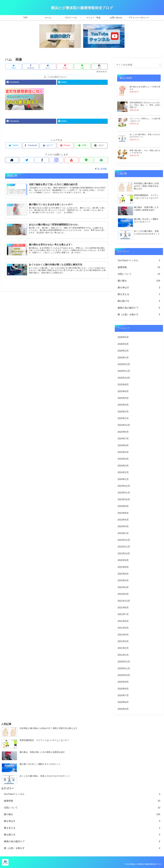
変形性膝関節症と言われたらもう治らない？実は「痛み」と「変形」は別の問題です (145, 105)
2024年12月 (124, 425)
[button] (160, 65)
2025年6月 (123, 391)
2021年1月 (123, 655)
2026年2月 (123, 351)
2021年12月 (124, 601)
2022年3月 (123, 594)
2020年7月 (123, 695)
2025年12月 (124, 364)
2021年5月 (123, 628)
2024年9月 (123, 432)
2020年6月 (123, 702)
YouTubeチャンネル (139, 260)
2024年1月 (123, 479)
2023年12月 (124, 486)
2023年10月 (124, 499)
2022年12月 (124, 540)
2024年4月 (123, 459)
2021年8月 (123, 608)
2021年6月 (123, 621)
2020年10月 (124, 675)
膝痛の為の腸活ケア (139, 308)
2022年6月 (123, 574)
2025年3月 (123, 405)
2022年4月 (123, 587)
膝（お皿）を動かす (139, 314)
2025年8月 (123, 385)
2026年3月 (123, 344)
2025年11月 (124, 371)
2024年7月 (123, 439)
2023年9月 (123, 506)
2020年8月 (123, 689)
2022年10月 (124, 554)
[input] (139, 65)
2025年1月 (123, 418)
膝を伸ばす (139, 288)
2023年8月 (123, 513)
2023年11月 (124, 493)
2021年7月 (123, 614)
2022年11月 (124, 547)
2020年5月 (123, 709)
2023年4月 (123, 526)
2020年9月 (123, 682)
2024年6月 (123, 445)
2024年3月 (123, 466)
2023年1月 (123, 533)
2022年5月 (123, 580)
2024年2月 (123, 472)
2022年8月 (123, 567)
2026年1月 (123, 358)
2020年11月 (124, 668)
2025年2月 (123, 412)
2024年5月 (123, 452)
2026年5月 (123, 337)
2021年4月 (123, 635)
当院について (139, 274)
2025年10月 (124, 378)
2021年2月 (123, 648)
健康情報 (139, 267)
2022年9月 (123, 560)
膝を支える (139, 294)
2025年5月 (123, 398)
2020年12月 (124, 662)
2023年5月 (123, 520)
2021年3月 (123, 641)
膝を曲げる (139, 301)
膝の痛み (139, 281)
